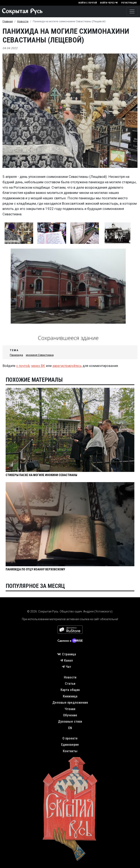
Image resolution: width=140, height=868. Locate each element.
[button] (19, 233)
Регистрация (129, 3)
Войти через (109, 3)
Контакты (70, 751)
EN (70, 728)
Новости (23, 21)
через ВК (38, 366)
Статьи (70, 684)
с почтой (23, 366)
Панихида (16, 355)
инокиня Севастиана (40, 355)
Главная (8, 21)
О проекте (70, 738)
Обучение (70, 715)
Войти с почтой (88, 3)
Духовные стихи (70, 721)
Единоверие (70, 745)
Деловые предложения (70, 703)
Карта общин (70, 690)
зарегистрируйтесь (67, 366)
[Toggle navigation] (132, 11)
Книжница (70, 696)
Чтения (70, 709)
